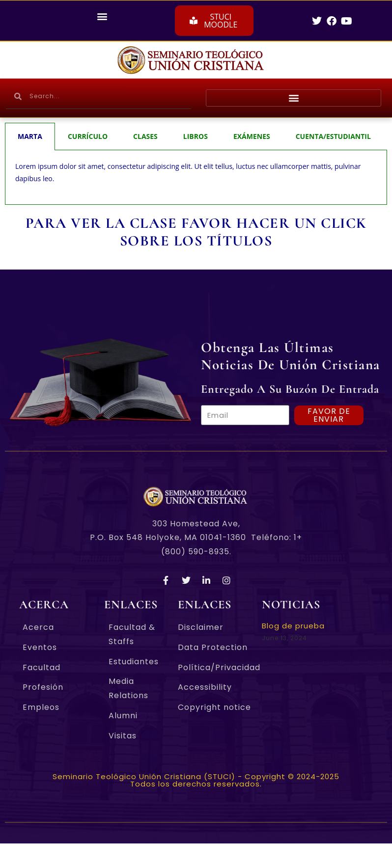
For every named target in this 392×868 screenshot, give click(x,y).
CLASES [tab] (145, 136)
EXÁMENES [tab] (252, 136)
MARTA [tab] (30, 136)
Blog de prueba (293, 626)
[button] (102, 16)
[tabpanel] (196, 177)
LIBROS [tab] (196, 136)
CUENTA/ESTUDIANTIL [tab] (333, 136)
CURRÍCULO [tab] (88, 136)
